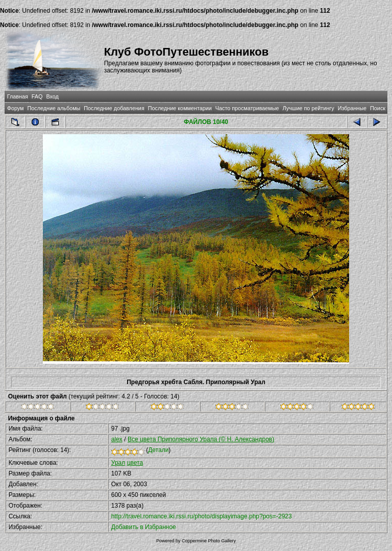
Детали (158, 450)
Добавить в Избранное (144, 527)
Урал (118, 463)
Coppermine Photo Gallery (209, 541)
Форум (16, 108)
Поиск (378, 108)
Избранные (352, 108)
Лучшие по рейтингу (309, 108)
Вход (52, 96)
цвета (135, 463)
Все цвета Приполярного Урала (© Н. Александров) (201, 439)
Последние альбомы (54, 108)
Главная (18, 96)
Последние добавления (114, 108)
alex (117, 439)
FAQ (37, 96)
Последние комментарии (180, 108)
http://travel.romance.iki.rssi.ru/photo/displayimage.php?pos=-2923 (202, 516)
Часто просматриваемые (247, 108)
